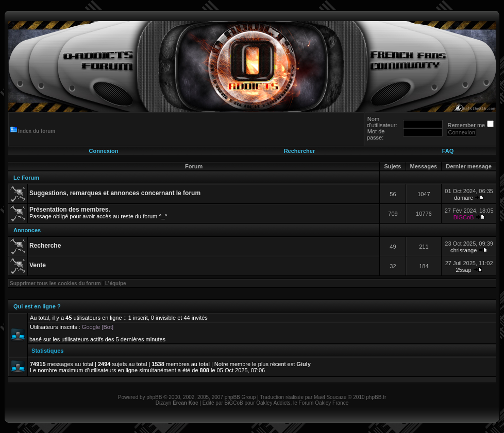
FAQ (448, 151)
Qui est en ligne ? (37, 306)
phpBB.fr (376, 397)
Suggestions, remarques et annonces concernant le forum (115, 193)
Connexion (104, 151)
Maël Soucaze (330, 397)
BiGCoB (464, 217)
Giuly (304, 364)
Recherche (45, 246)
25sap (464, 270)
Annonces (27, 230)
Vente (38, 265)
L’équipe (116, 283)
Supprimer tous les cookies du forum (55, 283)
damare (464, 198)
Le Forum (26, 178)
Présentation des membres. (70, 210)
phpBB (154, 397)
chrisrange (464, 250)
